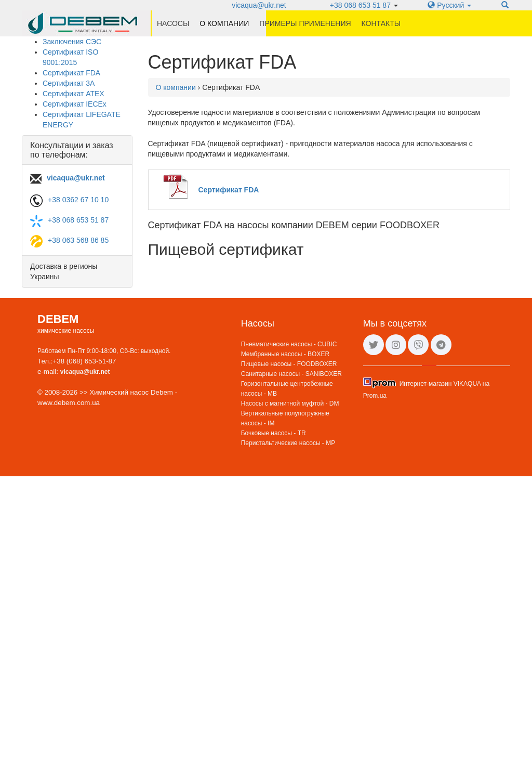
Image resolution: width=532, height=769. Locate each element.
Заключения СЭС (72, 42)
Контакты (381, 23)
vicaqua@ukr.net (259, 5)
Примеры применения (305, 23)
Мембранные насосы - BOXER (285, 354)
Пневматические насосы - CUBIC (289, 344)
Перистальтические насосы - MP (288, 443)
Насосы (173, 23)
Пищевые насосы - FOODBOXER (289, 364)
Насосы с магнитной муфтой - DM (290, 403)
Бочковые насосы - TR (274, 433)
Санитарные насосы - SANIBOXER (291, 374)
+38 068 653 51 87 (360, 5)
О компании (224, 23)
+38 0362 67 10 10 (78, 200)
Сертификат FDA (71, 73)
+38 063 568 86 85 (78, 240)
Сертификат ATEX (74, 94)
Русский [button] (449, 5)
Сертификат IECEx (75, 104)
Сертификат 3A (69, 83)
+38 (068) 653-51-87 (85, 361)
